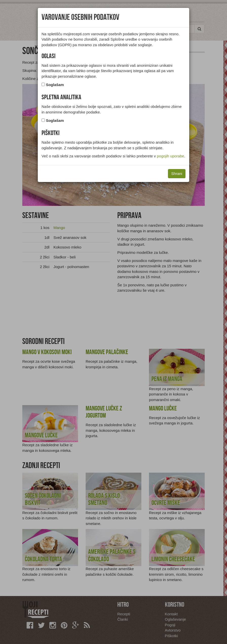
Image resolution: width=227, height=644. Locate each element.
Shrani (177, 174)
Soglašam (55, 85)
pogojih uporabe (171, 156)
